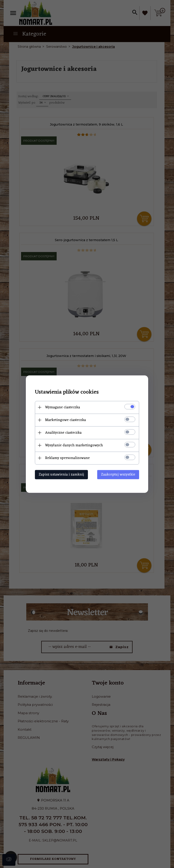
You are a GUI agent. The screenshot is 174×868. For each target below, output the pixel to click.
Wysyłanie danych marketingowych (74, 445)
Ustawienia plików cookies (67, 392)
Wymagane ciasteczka (63, 407)
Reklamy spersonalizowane (67, 458)
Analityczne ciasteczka (63, 433)
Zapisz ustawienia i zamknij (61, 474)
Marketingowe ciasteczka (65, 420)
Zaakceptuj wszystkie (118, 474)
